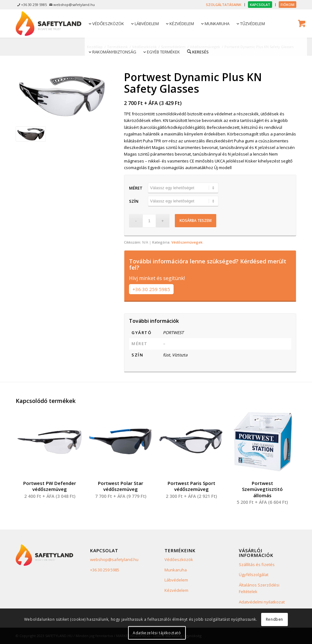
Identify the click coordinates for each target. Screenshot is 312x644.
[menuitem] (224, 5)
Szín (134, 201)
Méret (136, 188)
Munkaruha (176, 570)
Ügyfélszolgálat (254, 575)
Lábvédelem (176, 580)
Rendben (274, 619)
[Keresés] (197, 52)
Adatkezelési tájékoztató (157, 633)
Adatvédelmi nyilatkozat (262, 602)
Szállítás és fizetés (257, 564)
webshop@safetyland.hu (114, 559)
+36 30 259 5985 (151, 289)
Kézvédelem (176, 590)
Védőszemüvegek (187, 242)
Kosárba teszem (196, 220)
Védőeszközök (179, 559)
